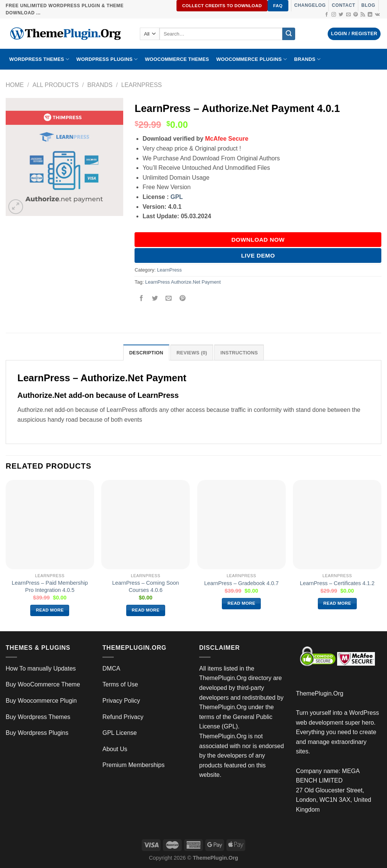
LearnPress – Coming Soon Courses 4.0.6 (146, 586)
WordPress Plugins (107, 59)
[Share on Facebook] (142, 299)
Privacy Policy (121, 701)
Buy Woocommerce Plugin (41, 701)
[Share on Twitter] (155, 299)
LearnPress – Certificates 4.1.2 (337, 583)
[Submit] (289, 34)
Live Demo (258, 255)
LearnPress (142, 85)
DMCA (111, 668)
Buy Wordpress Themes (38, 717)
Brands (100, 85)
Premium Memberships (133, 765)
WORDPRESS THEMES (39, 59)
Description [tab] (146, 353)
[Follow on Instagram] (334, 15)
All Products (56, 85)
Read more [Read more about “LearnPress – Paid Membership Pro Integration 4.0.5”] (50, 610)
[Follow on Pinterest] (356, 15)
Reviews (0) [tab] (192, 353)
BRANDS (307, 59)
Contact (344, 5)
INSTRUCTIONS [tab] (239, 353)
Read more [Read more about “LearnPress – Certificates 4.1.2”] (337, 603)
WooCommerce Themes (177, 59)
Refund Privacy (123, 717)
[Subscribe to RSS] (363, 15)
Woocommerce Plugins (252, 59)
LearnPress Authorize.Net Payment (183, 282)
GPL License (120, 733)
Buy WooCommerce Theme (43, 684)
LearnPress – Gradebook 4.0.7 (241, 583)
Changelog (310, 5)
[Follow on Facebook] (327, 15)
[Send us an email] (348, 15)
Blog (368, 5)
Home (15, 85)
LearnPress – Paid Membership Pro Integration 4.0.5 (50, 586)
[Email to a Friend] (169, 299)
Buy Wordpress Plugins (37, 733)
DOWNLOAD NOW (258, 240)
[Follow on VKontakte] (377, 15)
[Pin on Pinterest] (182, 299)
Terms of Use (120, 684)
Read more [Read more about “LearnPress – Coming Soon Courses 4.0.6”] (146, 610)
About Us (115, 749)
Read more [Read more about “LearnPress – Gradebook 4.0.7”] (241, 603)
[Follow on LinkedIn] (370, 15)
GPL (177, 197)
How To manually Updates (41, 668)
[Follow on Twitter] (341, 15)
